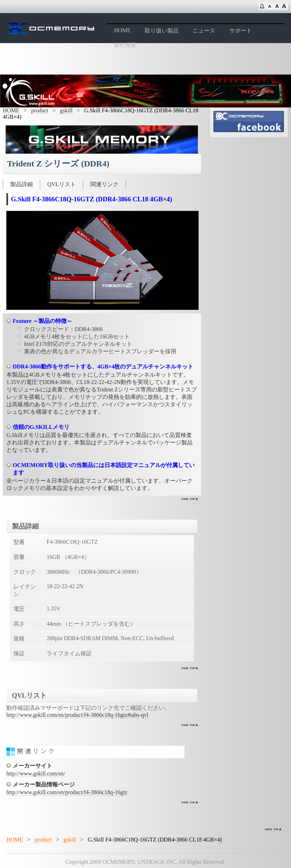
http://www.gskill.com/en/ (36, 773)
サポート (241, 31)
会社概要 (125, 45)
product (40, 110)
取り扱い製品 (162, 31)
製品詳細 (22, 184)
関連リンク (104, 184)
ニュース (204, 31)
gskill (66, 110)
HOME (122, 30)
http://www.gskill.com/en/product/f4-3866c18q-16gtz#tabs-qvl (77, 715)
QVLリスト (62, 184)
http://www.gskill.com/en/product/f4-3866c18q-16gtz (67, 792)
